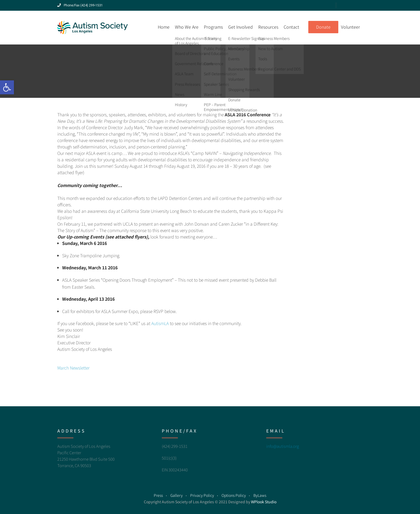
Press (158, 495)
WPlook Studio (264, 502)
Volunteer (350, 27)
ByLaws (260, 495)
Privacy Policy (202, 495)
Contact (291, 27)
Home (164, 27)
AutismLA (160, 323)
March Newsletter (73, 368)
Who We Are (187, 27)
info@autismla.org (283, 446)
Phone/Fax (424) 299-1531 (80, 5)
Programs (213, 27)
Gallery (177, 495)
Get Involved (241, 27)
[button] (7, 87)
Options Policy (234, 495)
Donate (323, 27)
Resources (268, 27)
